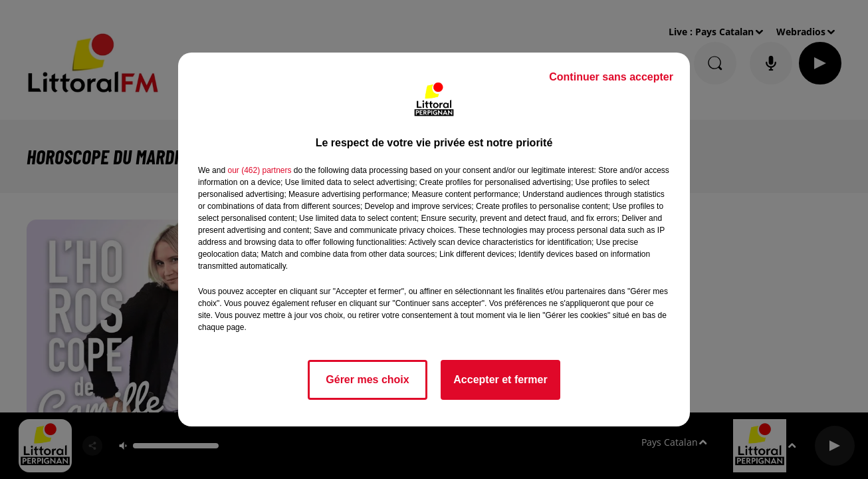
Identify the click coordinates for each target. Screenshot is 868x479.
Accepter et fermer (500, 380)
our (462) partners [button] (259, 170)
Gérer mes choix (367, 380)
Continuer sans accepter (611, 77)
